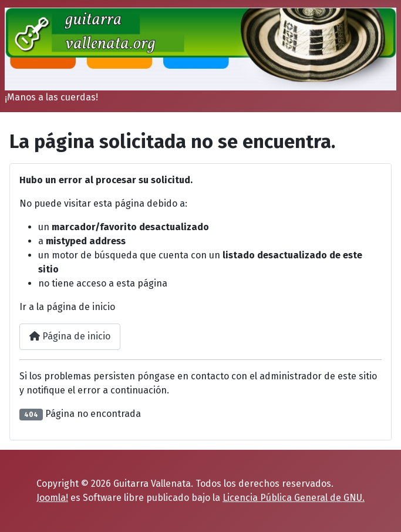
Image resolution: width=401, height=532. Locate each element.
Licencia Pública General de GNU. (294, 498)
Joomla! (52, 498)
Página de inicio (70, 336)
